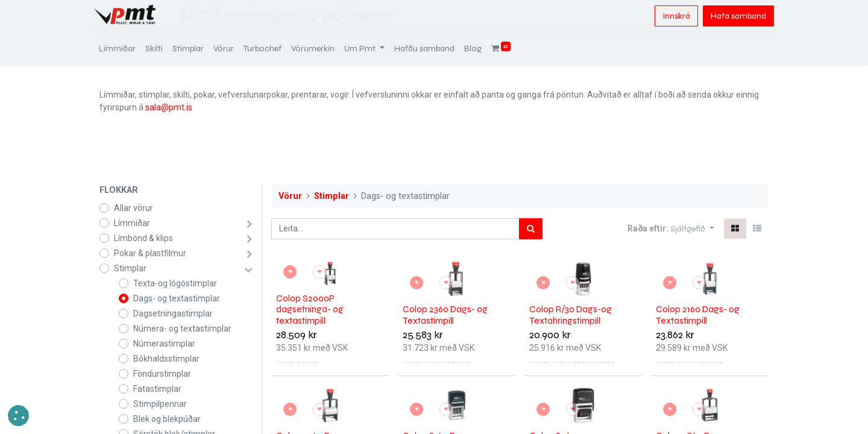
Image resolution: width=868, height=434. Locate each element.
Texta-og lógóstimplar (175, 283)
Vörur (290, 196)
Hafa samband (733, 16)
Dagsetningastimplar (173, 313)
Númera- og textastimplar (182, 329)
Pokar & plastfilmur (150, 253)
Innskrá (671, 16)
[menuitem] (123, 49)
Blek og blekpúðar (167, 419)
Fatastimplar (157, 389)
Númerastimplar (164, 344)
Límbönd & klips (143, 238)
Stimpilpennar (160, 404)
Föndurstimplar (162, 374)
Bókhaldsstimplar (166, 359)
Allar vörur (134, 208)
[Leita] (531, 229)
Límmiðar (132, 223)
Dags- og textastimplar (177, 298)
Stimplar (130, 268)
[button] (692, 229)
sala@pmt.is (169, 107)
